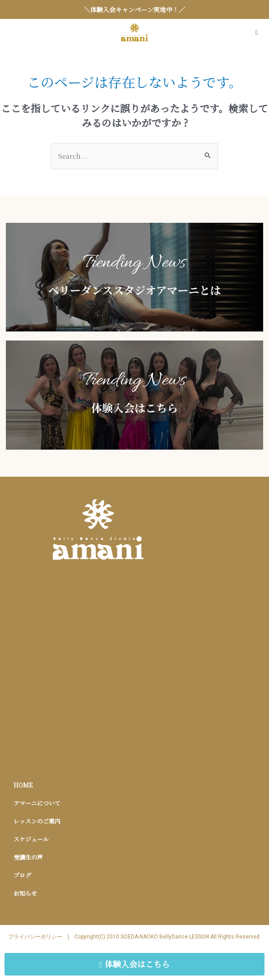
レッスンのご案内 (37, 821)
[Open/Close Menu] (257, 33)
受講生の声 (28, 857)
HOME (23, 785)
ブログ (22, 875)
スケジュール (31, 839)
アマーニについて (37, 803)
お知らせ (25, 893)
